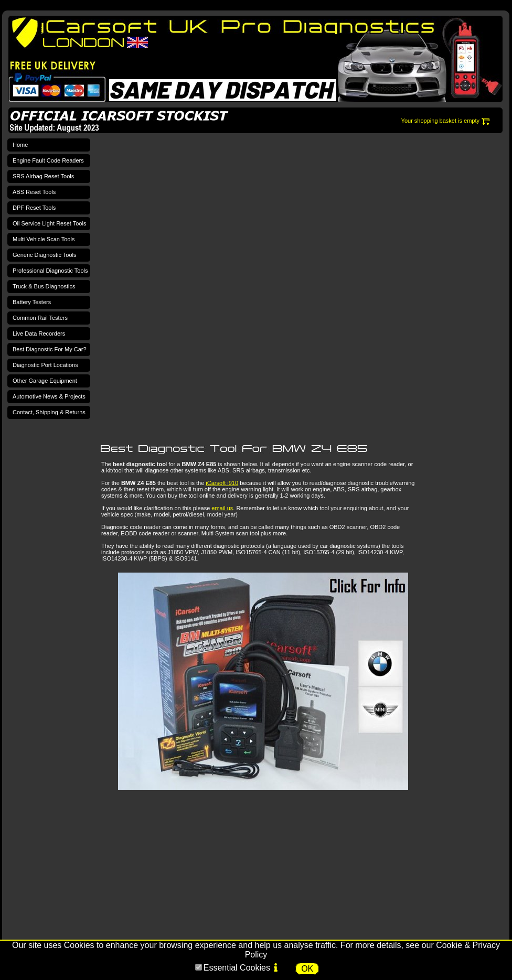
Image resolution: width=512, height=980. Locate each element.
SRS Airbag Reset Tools (43, 176)
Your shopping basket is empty (440, 121)
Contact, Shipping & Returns (49, 412)
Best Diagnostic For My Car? (50, 349)
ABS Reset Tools (34, 192)
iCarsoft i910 (222, 483)
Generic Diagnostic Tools (44, 255)
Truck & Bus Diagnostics (44, 286)
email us (222, 508)
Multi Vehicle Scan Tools (44, 239)
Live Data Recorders (39, 333)
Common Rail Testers (40, 318)
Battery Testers (32, 302)
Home (20, 145)
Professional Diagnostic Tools (50, 271)
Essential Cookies (237, 968)
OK (307, 969)
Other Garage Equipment (45, 381)
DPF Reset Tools (34, 208)
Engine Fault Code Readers (48, 160)
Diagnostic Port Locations (45, 365)
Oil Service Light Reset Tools (49, 223)
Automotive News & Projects (49, 396)
